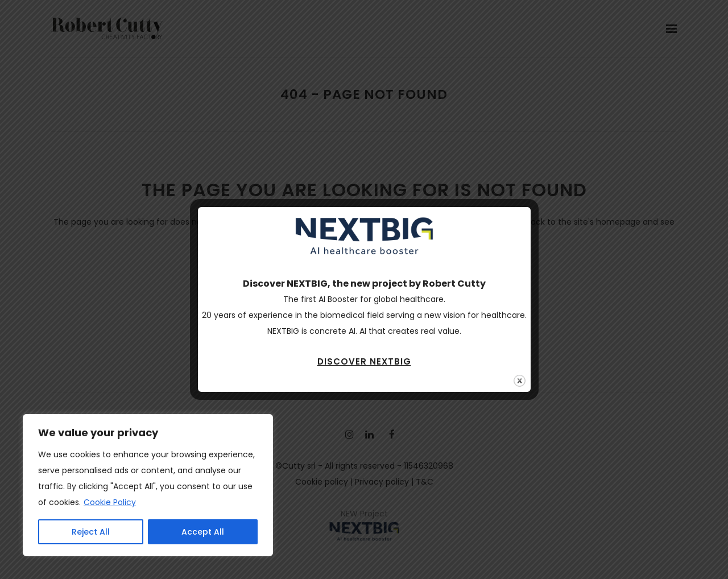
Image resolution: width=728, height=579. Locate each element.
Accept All (203, 532)
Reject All (91, 532)
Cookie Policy (110, 502)
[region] (148, 485)
